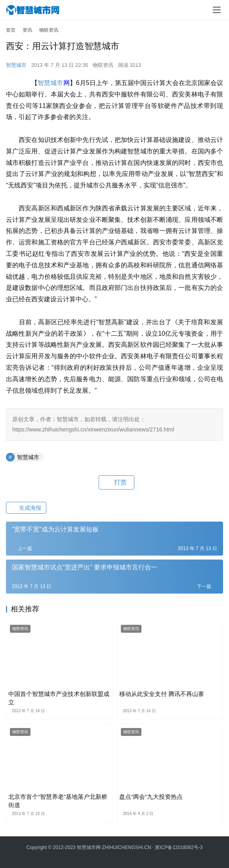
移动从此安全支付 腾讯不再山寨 (162, 694)
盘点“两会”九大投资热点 (151, 797)
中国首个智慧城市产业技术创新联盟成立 (59, 698)
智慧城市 (16, 65)
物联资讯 (103, 65)
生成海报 (26, 508)
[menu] (217, 10)
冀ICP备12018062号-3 (179, 847)
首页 (11, 30)
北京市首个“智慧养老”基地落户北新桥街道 (58, 801)
